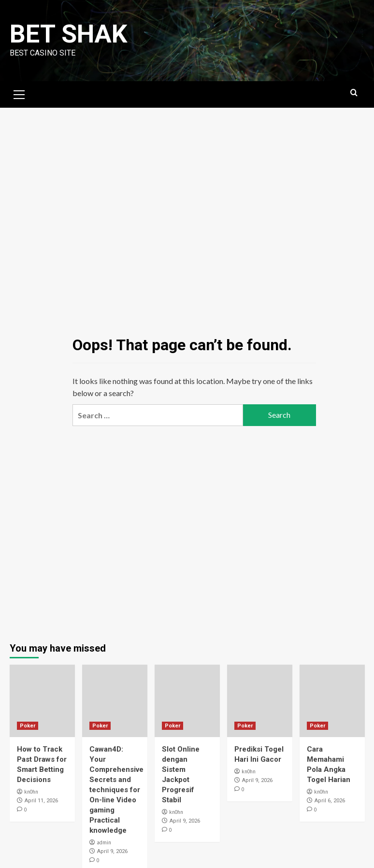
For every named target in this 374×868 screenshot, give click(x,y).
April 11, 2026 (41, 801)
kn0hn (31, 792)
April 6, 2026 (330, 801)
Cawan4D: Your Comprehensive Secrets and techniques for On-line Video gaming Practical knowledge (116, 790)
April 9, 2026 (112, 851)
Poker (28, 726)
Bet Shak (68, 34)
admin (104, 842)
